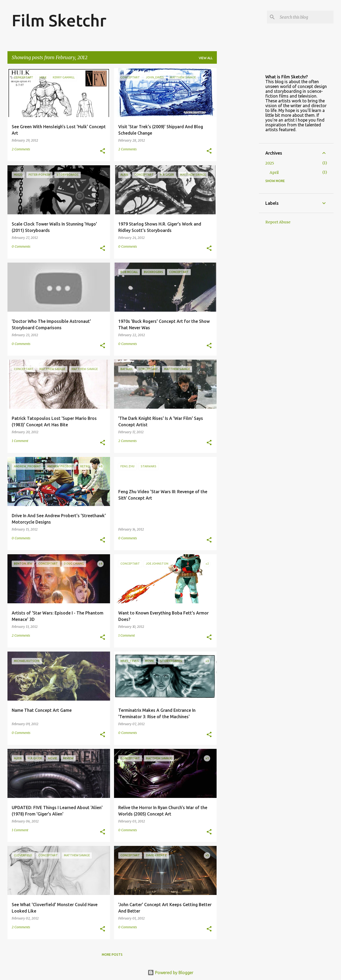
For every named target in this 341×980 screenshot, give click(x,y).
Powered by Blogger (170, 973)
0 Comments (21, 246)
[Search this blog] (306, 17)
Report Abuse (278, 222)
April (274, 172)
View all (206, 58)
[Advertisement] (238, 148)
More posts (112, 955)
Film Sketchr (59, 20)
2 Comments (21, 149)
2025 (270, 163)
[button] (103, 151)
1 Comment (20, 441)
